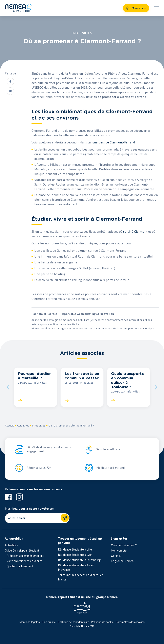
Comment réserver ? (124, 545)
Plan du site (49, 622)
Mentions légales (29, 622)
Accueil (9, 426)
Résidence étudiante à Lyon (75, 555)
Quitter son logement (19, 567)
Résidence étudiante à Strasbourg (79, 560)
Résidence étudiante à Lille (75, 550)
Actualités (23, 426)
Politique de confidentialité (73, 622)
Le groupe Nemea (122, 561)
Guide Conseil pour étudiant (22, 551)
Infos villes (39, 426)
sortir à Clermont (135, 232)
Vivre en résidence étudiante (24, 561)
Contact (116, 556)
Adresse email (17, 518)
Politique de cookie (102, 622)
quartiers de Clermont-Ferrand (114, 142)
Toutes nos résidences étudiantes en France (81, 577)
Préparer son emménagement (24, 556)
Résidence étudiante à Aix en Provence (76, 568)
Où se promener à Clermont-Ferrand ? (71, 426)
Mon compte (119, 551)
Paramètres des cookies (130, 622)
